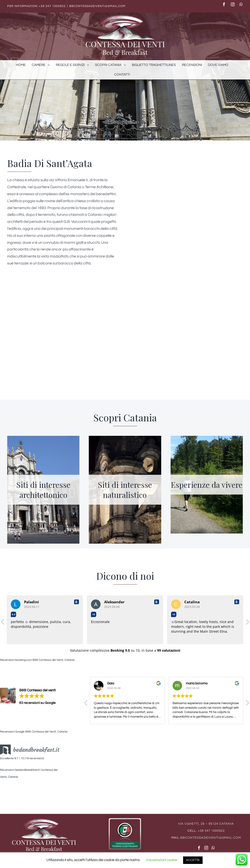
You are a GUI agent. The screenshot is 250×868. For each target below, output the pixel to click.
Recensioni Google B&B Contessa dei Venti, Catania (34, 732)
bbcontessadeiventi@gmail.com (97, 6)
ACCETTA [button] (193, 860)
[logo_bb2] (30, 748)
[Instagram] (206, 848)
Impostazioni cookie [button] (161, 860)
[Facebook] (199, 848)
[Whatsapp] (213, 848)
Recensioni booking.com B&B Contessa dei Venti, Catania (37, 660)
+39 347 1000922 (52, 6)
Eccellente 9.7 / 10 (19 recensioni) (22, 758)
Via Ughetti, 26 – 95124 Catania (206, 824)
